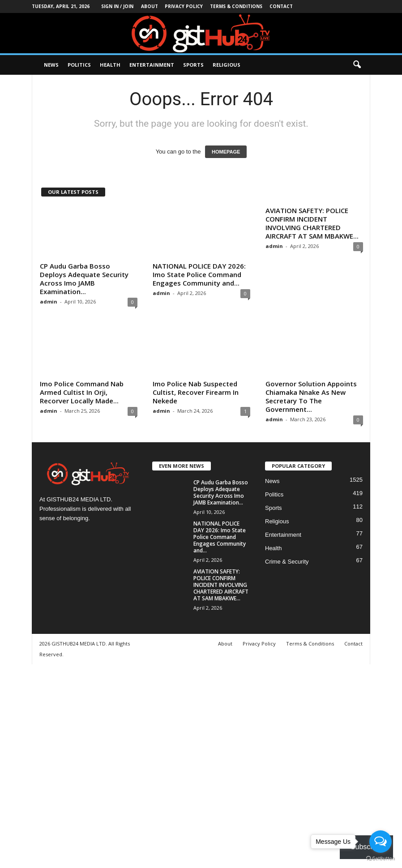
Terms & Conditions (236, 6)
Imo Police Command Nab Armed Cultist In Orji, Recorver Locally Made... (82, 392)
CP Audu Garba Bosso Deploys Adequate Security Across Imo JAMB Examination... (84, 279)
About (150, 6)
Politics (79, 65)
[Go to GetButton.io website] (381, 859)
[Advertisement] (201, 765)
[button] (357, 65)
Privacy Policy (184, 6)
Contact (281, 6)
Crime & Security (287, 562)
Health (110, 65)
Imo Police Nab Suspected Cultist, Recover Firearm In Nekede (196, 392)
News (51, 65)
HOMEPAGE (226, 152)
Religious (227, 65)
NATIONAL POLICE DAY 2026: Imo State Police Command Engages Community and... (199, 274)
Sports (193, 65)
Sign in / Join (117, 6)
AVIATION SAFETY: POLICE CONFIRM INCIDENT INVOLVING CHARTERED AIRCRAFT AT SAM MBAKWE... (312, 223)
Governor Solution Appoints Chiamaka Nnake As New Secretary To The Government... (311, 396)
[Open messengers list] (381, 842)
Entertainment (152, 65)
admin (49, 301)
